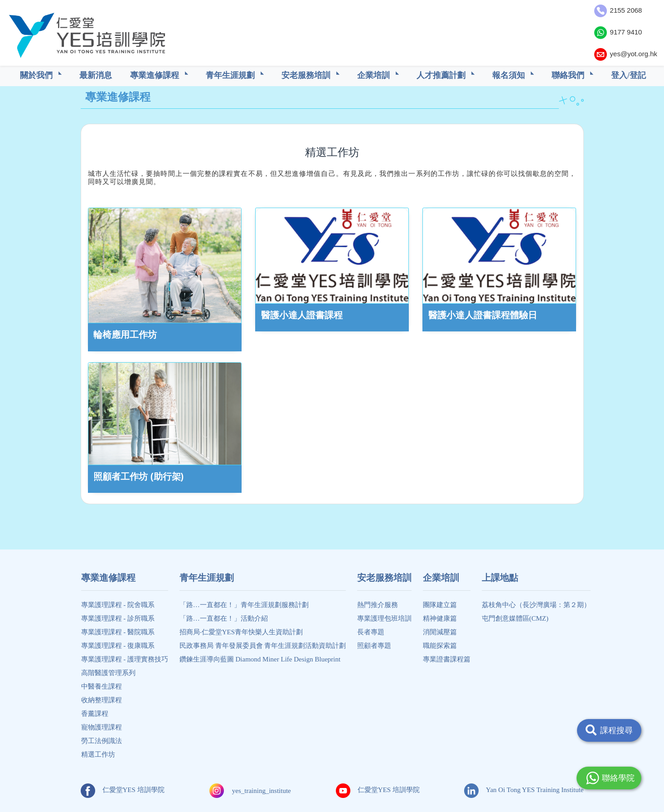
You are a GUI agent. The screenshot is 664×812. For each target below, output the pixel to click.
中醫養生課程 (102, 686)
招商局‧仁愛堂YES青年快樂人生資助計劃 (241, 632)
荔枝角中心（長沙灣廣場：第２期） (536, 605)
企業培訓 (375, 75)
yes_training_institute (262, 791)
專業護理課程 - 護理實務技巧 (125, 659)
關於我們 (37, 75)
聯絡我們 (569, 75)
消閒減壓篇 (440, 632)
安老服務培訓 (307, 75)
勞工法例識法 (102, 741)
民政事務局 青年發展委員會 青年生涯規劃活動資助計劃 (263, 646)
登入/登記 (628, 75)
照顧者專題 (374, 646)
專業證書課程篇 (447, 659)
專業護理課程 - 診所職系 (118, 618)
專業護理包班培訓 (384, 618)
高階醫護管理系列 (108, 673)
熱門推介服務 (378, 605)
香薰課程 (95, 714)
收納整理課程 (102, 700)
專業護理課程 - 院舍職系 (118, 605)
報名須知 (510, 75)
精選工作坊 (98, 754)
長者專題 (371, 632)
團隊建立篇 (440, 605)
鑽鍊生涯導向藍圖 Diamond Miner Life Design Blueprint (260, 659)
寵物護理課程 (102, 727)
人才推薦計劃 (442, 75)
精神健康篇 (440, 618)
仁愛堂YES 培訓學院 (123, 790)
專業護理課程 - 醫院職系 (118, 632)
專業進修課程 (156, 75)
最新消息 (96, 75)
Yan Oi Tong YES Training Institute (524, 790)
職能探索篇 (440, 646)
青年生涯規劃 (231, 75)
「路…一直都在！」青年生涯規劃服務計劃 (244, 605)
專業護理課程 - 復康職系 (118, 646)
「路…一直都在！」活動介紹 (224, 618)
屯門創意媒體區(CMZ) (515, 618)
